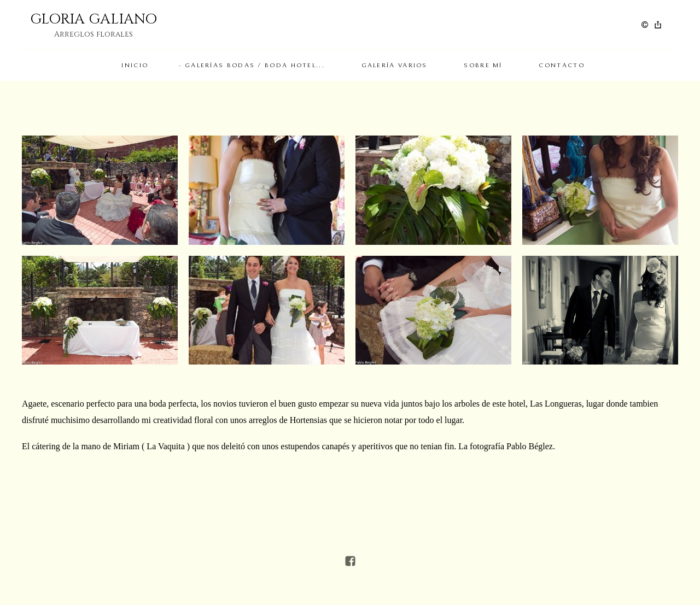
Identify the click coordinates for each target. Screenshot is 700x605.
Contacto (561, 65)
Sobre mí (483, 65)
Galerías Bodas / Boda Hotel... (255, 65)
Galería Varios (395, 65)
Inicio (135, 65)
